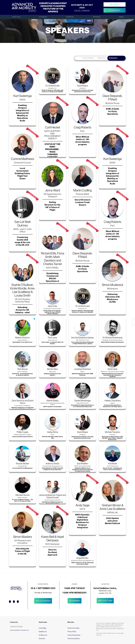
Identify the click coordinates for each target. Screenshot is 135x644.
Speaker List (43, 632)
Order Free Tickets (73, 628)
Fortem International (74, 635)
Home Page (42, 628)
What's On (16, 17)
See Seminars (75, 601)
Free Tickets (115, 4)
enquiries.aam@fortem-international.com (19, 630)
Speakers (97, 17)
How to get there (105, 601)
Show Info (42, 638)
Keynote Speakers (88, 58)
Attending (43, 17)
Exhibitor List (43, 635)
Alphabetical (101, 58)
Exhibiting (70, 17)
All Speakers (113, 58)
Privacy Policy (72, 632)
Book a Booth (115, 10)
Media (121, 17)
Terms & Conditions (74, 638)
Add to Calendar (43, 601)
